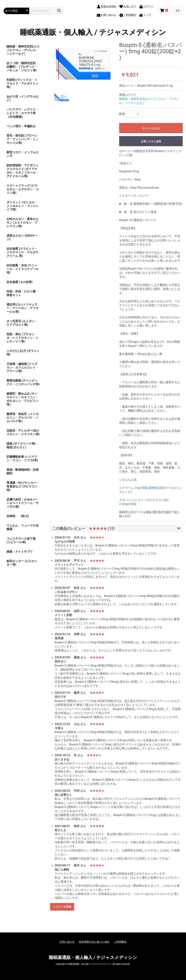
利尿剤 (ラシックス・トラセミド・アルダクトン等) (23, 83)
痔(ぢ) (25, 516)
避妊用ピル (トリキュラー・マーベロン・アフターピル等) (23, 308)
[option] (83, 64)
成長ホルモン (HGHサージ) (22, 237)
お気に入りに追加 (151, 141)
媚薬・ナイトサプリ (20, 552)
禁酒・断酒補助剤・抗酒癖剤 (23, 472)
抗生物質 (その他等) (20, 282)
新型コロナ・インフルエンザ (23, 154)
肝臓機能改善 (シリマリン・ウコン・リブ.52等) (22, 458)
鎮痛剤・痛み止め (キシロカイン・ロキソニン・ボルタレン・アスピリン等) (23, 399)
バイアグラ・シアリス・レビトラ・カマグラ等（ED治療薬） (23, 113)
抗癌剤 (11, 516)
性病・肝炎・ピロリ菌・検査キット (23, 293)
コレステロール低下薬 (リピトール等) (21, 540)
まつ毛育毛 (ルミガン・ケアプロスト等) (22, 323)
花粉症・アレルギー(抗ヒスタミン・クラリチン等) (23, 432)
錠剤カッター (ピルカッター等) (22, 563)
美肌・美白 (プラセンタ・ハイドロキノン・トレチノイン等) (23, 338)
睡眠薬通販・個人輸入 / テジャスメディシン (93, 32)
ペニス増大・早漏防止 (21, 126)
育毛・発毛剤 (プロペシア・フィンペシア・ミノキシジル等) (23, 139)
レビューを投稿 (62, 907)
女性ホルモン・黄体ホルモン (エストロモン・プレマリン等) (23, 223)
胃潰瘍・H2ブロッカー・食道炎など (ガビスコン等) (23, 486)
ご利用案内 (120, 942)
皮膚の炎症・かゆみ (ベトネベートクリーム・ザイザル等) (23, 503)
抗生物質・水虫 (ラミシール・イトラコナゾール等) (23, 269)
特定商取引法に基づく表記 (94, 942)
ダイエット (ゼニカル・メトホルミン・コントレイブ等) (23, 206)
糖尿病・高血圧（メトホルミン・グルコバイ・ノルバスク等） (23, 418)
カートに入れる (151, 128)
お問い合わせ (67, 942)
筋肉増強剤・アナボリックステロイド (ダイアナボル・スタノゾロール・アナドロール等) (23, 171)
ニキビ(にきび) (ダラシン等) (23, 353)
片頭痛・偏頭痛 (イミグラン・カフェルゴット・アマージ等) (23, 368)
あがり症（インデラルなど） (23, 98)
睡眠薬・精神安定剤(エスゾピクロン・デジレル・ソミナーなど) (23, 50)
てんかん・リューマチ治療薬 (23, 527)
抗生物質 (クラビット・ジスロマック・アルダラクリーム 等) (23, 252)
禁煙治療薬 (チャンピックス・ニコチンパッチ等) (23, 382)
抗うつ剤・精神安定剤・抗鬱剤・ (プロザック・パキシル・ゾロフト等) (23, 67)
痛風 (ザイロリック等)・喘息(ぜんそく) (22, 445)
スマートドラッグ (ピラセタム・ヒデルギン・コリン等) (23, 189)
